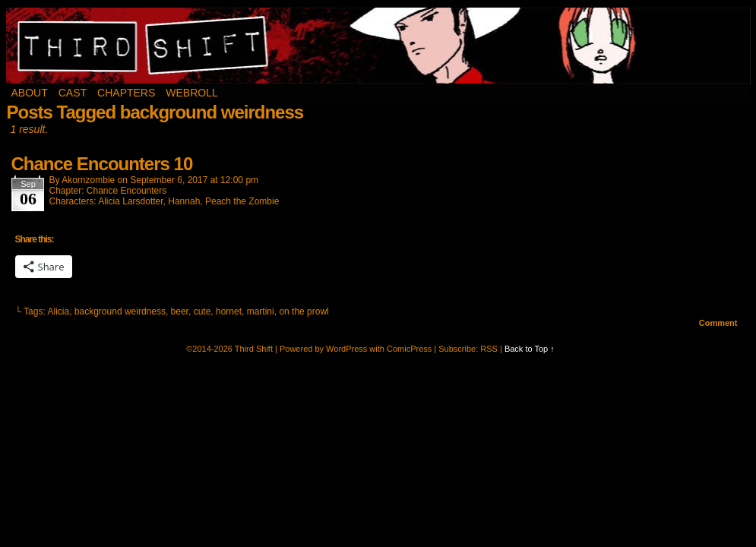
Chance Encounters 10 (102, 164)
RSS (489, 349)
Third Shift (379, 46)
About (30, 93)
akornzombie (88, 180)
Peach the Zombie (242, 201)
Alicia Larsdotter (130, 201)
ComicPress (409, 349)
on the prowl (304, 311)
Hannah (184, 201)
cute (202, 311)
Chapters (126, 93)
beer (180, 311)
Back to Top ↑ (530, 349)
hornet (229, 311)
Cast (73, 93)
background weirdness (120, 311)
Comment (718, 323)
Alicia (58, 311)
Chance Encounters (127, 191)
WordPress (346, 349)
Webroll (191, 93)
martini (261, 311)
